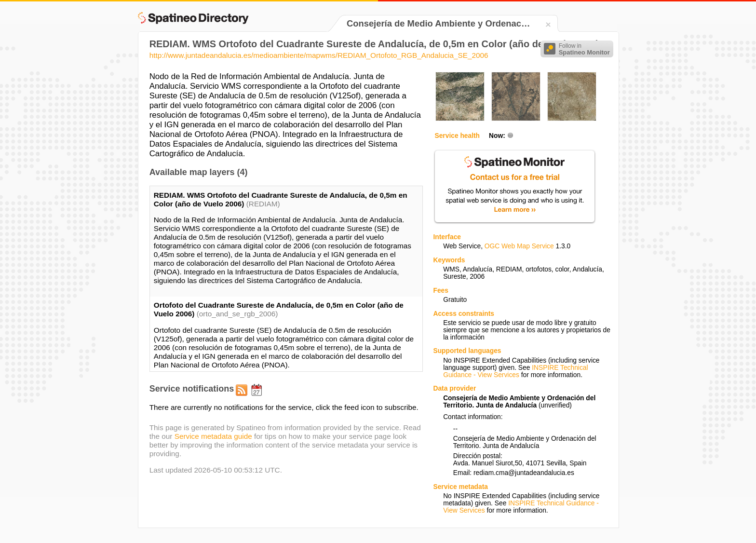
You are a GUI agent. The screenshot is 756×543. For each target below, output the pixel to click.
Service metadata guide (213, 436)
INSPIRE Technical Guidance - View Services (515, 371)
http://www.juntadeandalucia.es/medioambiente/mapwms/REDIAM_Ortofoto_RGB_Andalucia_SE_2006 (319, 55)
